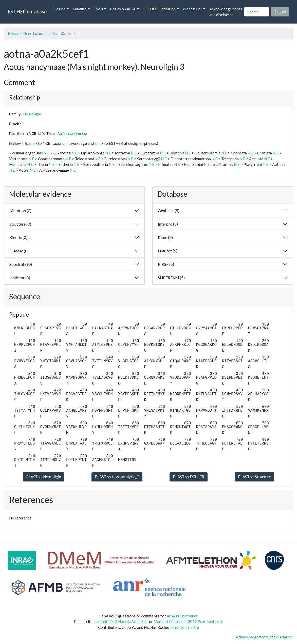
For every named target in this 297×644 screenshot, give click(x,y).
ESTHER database (27, 12)
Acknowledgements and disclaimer (226, 12)
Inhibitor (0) (20, 278)
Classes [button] (59, 9)
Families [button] (80, 9)
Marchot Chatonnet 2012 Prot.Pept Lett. (188, 621)
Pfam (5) (165, 237)
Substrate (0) (21, 264)
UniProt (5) (168, 251)
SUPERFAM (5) (171, 278)
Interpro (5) (168, 224)
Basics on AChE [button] (123, 9)
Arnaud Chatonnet (182, 616)
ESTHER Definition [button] (159, 9)
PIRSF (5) (166, 264)
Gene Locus (33, 33)
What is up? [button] (192, 9)
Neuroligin (32, 114)
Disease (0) (19, 251)
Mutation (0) (20, 210)
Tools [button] (98, 9)
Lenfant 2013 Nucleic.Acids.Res (121, 621)
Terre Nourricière (184, 627)
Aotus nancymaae (72, 133)
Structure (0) (20, 224)
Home (13, 33)
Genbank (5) (169, 210)
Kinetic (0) (18, 237)
